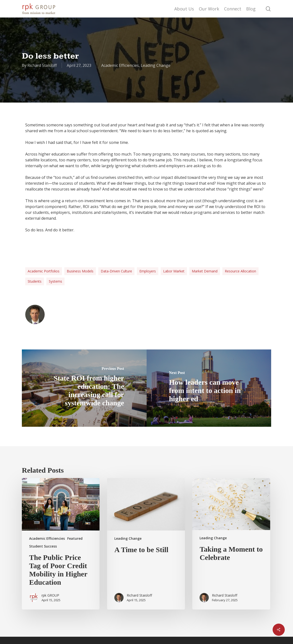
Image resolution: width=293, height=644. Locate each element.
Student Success (43, 546)
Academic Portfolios (44, 271)
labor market (174, 271)
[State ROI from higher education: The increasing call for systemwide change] (84, 388)
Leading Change (156, 65)
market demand (205, 271)
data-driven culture (116, 271)
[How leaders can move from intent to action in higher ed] (209, 388)
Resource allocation (240, 271)
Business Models (80, 271)
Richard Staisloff (42, 65)
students (35, 281)
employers (148, 271)
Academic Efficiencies (120, 65)
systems (55, 281)
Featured (75, 538)
